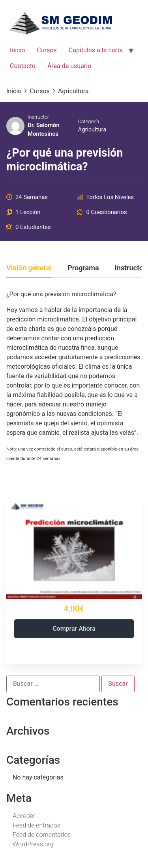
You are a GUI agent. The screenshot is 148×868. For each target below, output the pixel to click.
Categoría (89, 121)
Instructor (38, 117)
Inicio (17, 50)
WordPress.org (33, 844)
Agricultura (92, 129)
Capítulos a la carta (96, 50)
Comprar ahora (74, 629)
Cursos (47, 50)
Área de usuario (69, 66)
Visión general (29, 268)
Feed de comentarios (42, 835)
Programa (83, 268)
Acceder (24, 816)
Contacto (23, 66)
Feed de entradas (37, 825)
